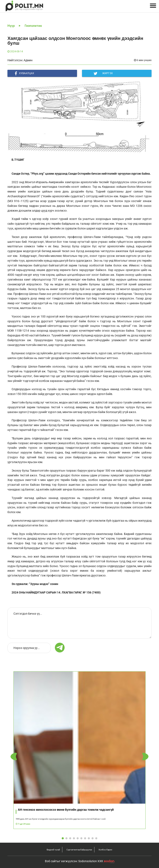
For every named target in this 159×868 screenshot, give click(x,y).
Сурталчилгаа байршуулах (79, 850)
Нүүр (11, 26)
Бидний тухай (53, 850)
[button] (145, 757)
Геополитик (33, 26)
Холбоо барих (105, 850)
